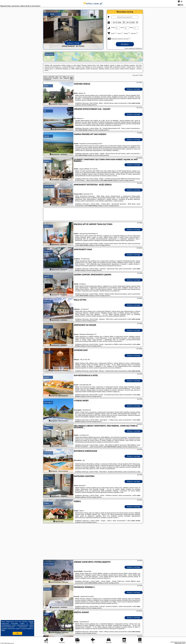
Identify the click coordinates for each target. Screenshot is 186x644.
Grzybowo (47, 251)
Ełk (45, 111)
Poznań (46, 327)
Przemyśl (47, 589)
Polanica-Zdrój (49, 186)
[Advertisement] (93, 542)
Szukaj (125, 44)
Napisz (184, 643)
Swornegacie (48, 402)
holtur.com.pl (93, 3)
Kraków (46, 161)
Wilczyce (47, 352)
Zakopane (47, 302)
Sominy (46, 614)
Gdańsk (46, 136)
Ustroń (46, 478)
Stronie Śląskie (49, 564)
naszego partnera (92, 105)
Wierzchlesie (48, 453)
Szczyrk (46, 377)
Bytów (46, 86)
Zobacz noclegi (133, 89)
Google (31, 622)
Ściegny (47, 503)
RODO (3, 630)
